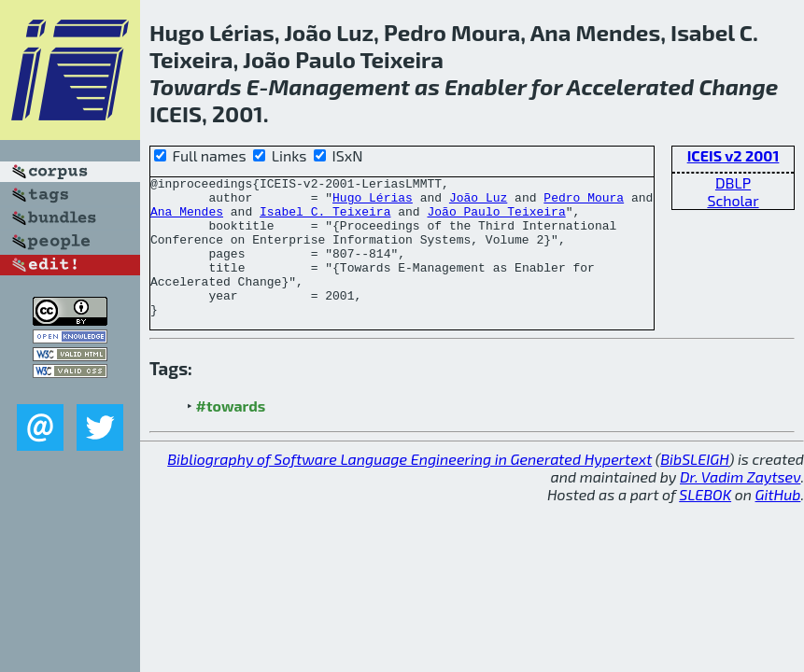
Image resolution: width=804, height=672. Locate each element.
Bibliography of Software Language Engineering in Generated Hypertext (409, 487)
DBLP (733, 182)
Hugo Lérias (373, 203)
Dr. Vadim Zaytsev (740, 504)
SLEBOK (705, 522)
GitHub (778, 522)
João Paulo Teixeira (496, 219)
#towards (231, 434)
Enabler (486, 86)
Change (738, 86)
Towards (196, 86)
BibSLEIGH (694, 487)
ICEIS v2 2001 (733, 155)
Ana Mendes (187, 219)
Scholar (733, 200)
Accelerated (630, 86)
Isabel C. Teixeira (325, 219)
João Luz (478, 203)
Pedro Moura (584, 203)
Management (339, 86)
